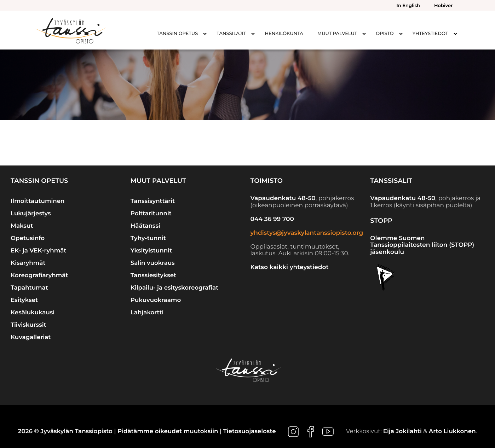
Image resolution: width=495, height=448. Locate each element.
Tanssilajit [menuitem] (231, 34)
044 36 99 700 (272, 219)
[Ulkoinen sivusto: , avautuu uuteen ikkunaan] (294, 431)
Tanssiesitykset (153, 275)
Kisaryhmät (28, 263)
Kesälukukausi (33, 313)
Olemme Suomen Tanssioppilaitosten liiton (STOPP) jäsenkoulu (422, 245)
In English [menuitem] (408, 6)
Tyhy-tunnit (148, 238)
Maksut (22, 226)
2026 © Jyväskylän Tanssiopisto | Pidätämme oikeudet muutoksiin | (121, 431)
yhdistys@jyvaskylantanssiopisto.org (307, 233)
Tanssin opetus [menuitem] (177, 34)
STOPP (381, 221)
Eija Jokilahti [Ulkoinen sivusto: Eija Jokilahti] (402, 431)
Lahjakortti (147, 313)
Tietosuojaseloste (250, 431)
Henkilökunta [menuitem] (284, 34)
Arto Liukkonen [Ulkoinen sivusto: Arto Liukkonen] (452, 431)
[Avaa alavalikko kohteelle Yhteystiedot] (455, 34)
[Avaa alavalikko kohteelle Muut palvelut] (364, 34)
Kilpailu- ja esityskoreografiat (175, 288)
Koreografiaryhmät (39, 275)
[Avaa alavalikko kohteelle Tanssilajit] (253, 34)
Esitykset (24, 300)
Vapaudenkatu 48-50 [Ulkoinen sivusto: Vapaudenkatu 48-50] (283, 198)
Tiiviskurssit (28, 325)
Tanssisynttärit (153, 201)
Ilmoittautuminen (38, 201)
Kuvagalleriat (31, 337)
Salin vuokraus (153, 263)
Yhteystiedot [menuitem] (430, 34)
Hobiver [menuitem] (443, 6)
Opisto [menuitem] (385, 34)
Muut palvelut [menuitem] (337, 34)
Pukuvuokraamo (156, 300)
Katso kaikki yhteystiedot (290, 267)
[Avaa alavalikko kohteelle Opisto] (401, 34)
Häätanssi (145, 226)
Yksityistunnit (151, 251)
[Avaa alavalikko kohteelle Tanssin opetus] (205, 34)
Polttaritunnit (151, 214)
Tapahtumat (29, 288)
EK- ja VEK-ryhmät (38, 251)
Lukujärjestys (31, 214)
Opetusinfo (28, 238)
